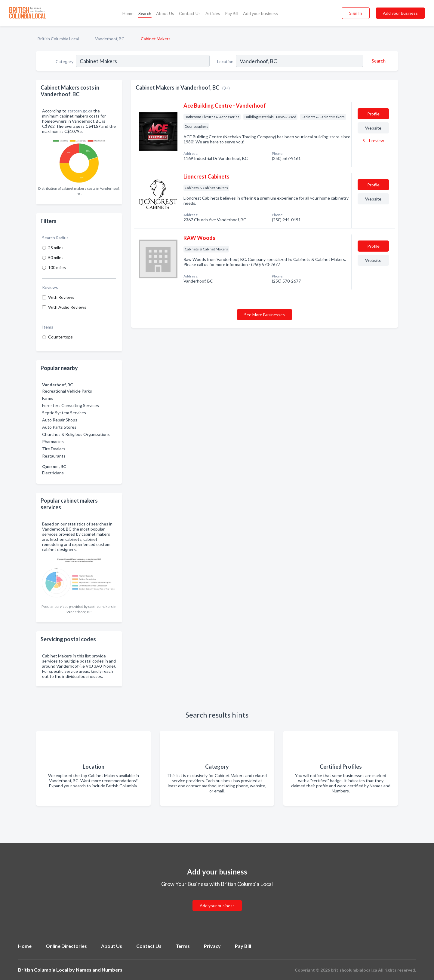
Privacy (212, 946)
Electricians (53, 473)
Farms (48, 398)
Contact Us (190, 13)
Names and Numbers (99, 970)
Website (373, 128)
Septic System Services (64, 413)
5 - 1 (373, 141)
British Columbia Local (58, 39)
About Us (165, 13)
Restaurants (54, 456)
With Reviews (61, 297)
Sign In (356, 13)
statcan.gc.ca (80, 111)
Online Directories (66, 946)
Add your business (260, 13)
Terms (183, 946)
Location (225, 61)
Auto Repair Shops (60, 420)
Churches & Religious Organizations (76, 434)
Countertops (60, 337)
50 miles (56, 257)
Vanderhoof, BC (110, 39)
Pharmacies (53, 441)
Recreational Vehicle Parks (67, 391)
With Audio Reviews (67, 307)
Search (145, 13)
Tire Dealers (54, 449)
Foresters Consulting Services (71, 405)
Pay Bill (232, 13)
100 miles (57, 267)
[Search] (378, 61)
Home (128, 13)
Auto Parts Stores (59, 427)
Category (65, 61)
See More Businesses (265, 315)
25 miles (56, 248)
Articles (213, 13)
